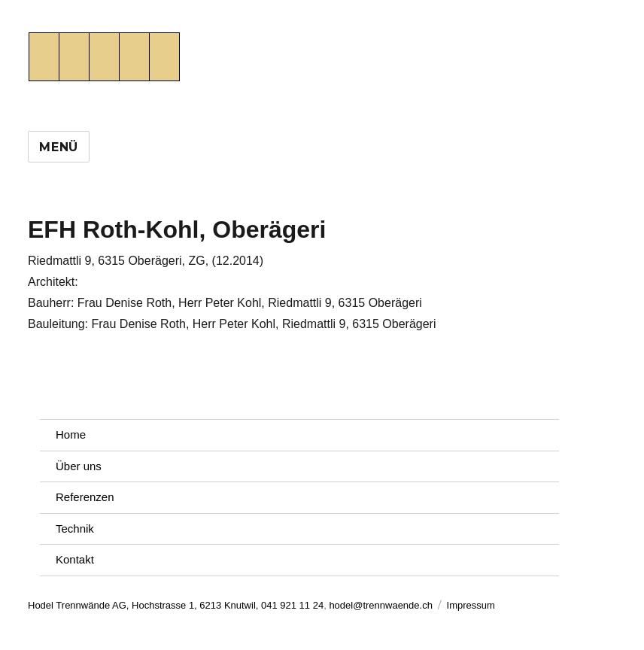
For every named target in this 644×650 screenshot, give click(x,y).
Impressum (471, 605)
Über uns (79, 466)
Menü (59, 147)
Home (71, 434)
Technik (75, 529)
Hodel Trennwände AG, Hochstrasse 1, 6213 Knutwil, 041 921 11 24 (176, 605)
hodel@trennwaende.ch (381, 605)
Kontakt (75, 559)
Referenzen (85, 497)
